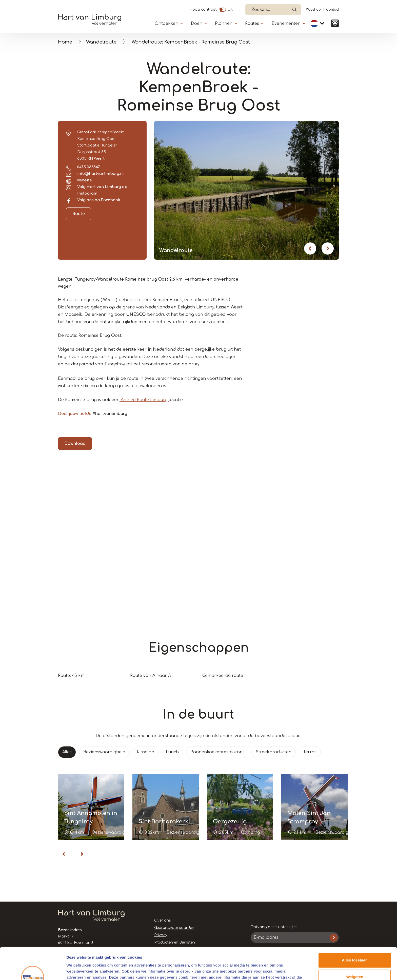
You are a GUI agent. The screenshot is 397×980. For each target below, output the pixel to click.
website (85, 180)
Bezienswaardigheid (104, 752)
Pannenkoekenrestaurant (217, 752)
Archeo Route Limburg (144, 400)
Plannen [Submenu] (224, 24)
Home (65, 42)
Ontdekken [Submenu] (166, 24)
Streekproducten (274, 752)
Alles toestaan (355, 933)
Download (75, 444)
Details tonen (78, 970)
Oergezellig (230, 822)
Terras (310, 752)
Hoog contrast (203, 9)
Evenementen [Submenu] (286, 24)
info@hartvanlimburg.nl (100, 174)
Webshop (313, 10)
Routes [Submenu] (252, 24)
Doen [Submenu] (197, 24)
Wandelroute (101, 42)
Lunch (172, 752)
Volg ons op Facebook (99, 200)
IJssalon (146, 752)
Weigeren (355, 949)
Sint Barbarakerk (163, 822)
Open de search (294, 10)
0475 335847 (89, 167)
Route (79, 214)
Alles (67, 752)
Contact (333, 10)
